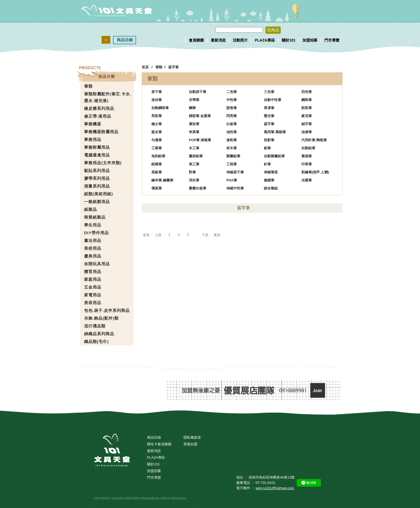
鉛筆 (267, 148)
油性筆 (232, 132)
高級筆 (157, 172)
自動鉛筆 (308, 148)
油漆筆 (307, 132)
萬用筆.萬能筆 (275, 132)
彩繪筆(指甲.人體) (315, 172)
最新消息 (218, 40)
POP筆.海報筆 (200, 140)
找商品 (273, 30)
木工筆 (194, 148)
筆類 (159, 67)
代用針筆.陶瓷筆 (314, 140)
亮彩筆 (157, 116)
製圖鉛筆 (233, 156)
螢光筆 (269, 116)
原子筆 (157, 92)
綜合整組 (271, 188)
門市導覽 (332, 40)
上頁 (158, 235)
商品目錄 (125, 40)
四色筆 (307, 92)
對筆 (192, 172)
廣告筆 (194, 124)
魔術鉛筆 (196, 156)
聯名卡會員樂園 (159, 444)
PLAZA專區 (265, 40)
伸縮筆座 (271, 172)
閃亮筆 (232, 116)
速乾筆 (232, 140)
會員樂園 (196, 40)
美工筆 (194, 164)
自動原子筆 (198, 92)
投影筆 (269, 140)
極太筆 (157, 124)
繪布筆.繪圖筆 (162, 180)
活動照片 (240, 40)
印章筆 (307, 164)
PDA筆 (232, 180)
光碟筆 (307, 180)
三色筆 (269, 92)
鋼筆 (192, 108)
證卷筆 (232, 108)
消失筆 (194, 180)
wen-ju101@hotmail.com (275, 488)
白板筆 (232, 124)
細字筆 (307, 124)
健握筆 (269, 180)
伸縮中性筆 (235, 188)
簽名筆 (157, 132)
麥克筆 (307, 116)
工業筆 (157, 148)
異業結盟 (190, 444)
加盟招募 (310, 40)
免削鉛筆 (158, 156)
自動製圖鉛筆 (274, 156)
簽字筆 (173, 67)
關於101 (289, 40)
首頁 (145, 67)
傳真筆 (157, 188)
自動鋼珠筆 (160, 108)
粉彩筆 (307, 108)
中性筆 (232, 100)
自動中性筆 (273, 100)
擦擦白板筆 (198, 188)
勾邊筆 (157, 140)
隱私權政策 (192, 437)
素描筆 (307, 156)
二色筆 (232, 92)
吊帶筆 (194, 100)
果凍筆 (269, 108)
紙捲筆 (157, 164)
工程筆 (232, 164)
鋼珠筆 (307, 100)
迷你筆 (157, 100)
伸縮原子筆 (235, 172)
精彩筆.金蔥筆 (200, 116)
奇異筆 (194, 132)
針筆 (267, 164)
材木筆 (232, 148)
